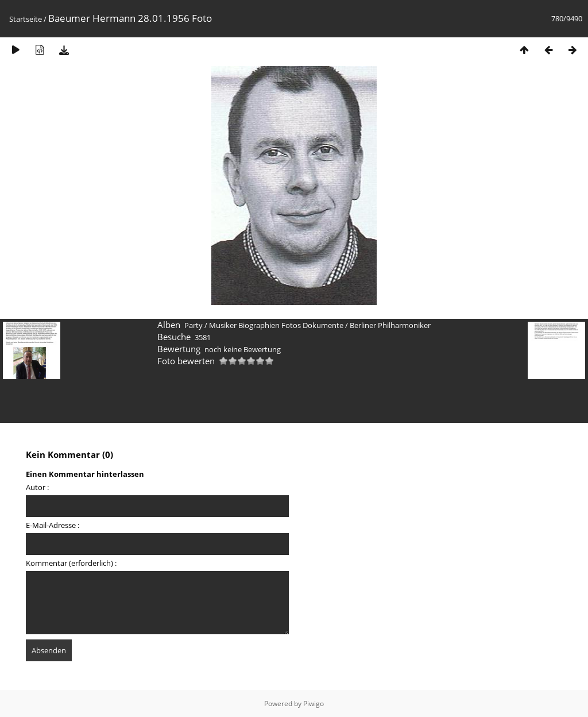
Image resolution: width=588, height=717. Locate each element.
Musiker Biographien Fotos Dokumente (276, 325)
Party (194, 325)
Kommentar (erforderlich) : (71, 563)
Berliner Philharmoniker (390, 325)
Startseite (26, 19)
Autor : (37, 487)
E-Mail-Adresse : (53, 525)
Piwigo (314, 703)
